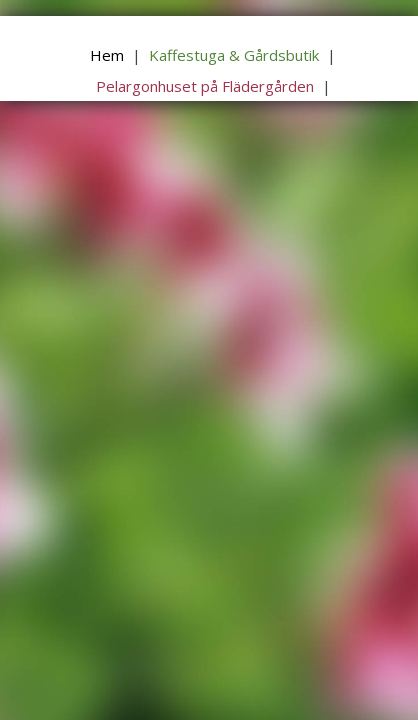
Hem (107, 55)
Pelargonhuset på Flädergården (205, 86)
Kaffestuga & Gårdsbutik (234, 55)
